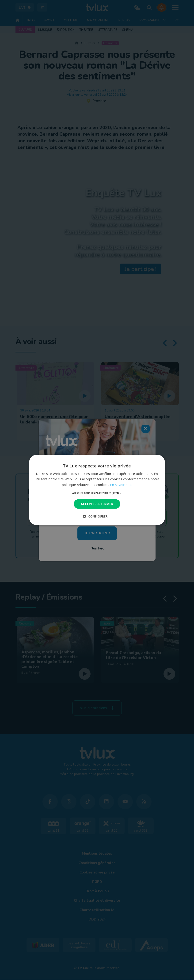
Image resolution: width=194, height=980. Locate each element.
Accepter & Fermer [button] (97, 504)
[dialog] (97, 490)
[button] (97, 493)
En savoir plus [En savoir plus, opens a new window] (121, 484)
